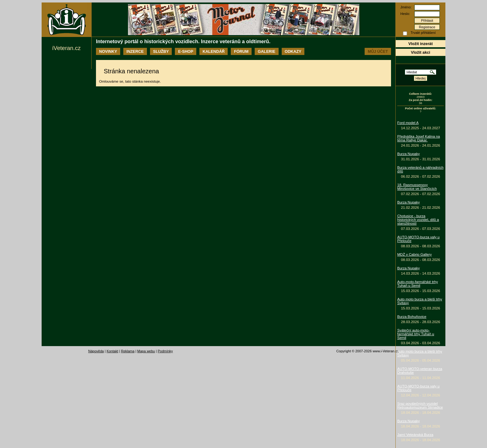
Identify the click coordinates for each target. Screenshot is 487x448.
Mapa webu (146, 351)
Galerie (266, 51)
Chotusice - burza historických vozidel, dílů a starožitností (418, 220)
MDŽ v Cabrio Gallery (414, 254)
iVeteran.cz (66, 48)
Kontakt (112, 351)
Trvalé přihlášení (423, 33)
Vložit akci (421, 52)
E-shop (186, 51)
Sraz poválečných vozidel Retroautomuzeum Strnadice (420, 405)
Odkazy (293, 51)
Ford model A (408, 123)
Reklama (127, 351)
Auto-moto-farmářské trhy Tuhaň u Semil (418, 284)
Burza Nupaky (409, 154)
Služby (161, 51)
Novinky (108, 51)
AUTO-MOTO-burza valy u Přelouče (418, 239)
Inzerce (135, 51)
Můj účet (378, 51)
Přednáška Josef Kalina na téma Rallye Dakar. (419, 138)
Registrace (427, 27)
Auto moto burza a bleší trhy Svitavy (420, 301)
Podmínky (165, 351)
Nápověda (96, 351)
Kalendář (214, 51)
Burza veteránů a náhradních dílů (420, 169)
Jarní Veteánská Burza (415, 435)
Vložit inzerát (421, 44)
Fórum (241, 51)
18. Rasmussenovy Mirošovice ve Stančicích (417, 187)
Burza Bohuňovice (412, 317)
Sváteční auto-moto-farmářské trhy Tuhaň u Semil (416, 334)
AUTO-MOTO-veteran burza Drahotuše (420, 371)
